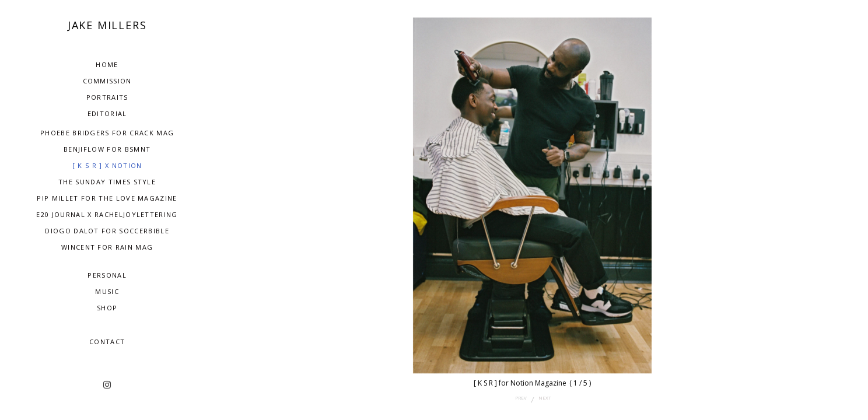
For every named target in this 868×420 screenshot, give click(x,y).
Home (107, 64)
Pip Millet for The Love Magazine (107, 198)
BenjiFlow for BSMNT (107, 149)
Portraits (107, 97)
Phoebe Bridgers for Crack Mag (107, 133)
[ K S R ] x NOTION (107, 165)
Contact (107, 342)
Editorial (107, 113)
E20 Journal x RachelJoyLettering (107, 214)
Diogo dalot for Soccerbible (107, 231)
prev (521, 398)
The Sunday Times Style (107, 182)
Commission (107, 81)
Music (107, 291)
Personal (107, 275)
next (545, 398)
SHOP (107, 308)
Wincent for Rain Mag (107, 247)
